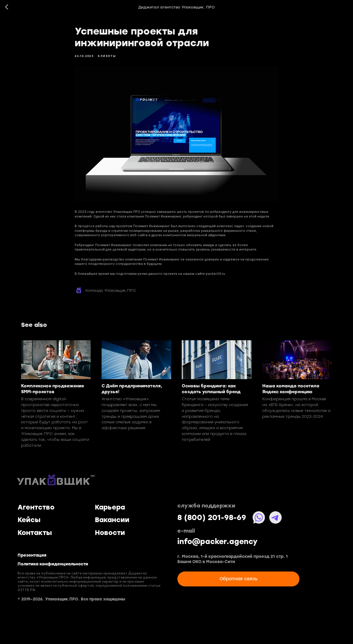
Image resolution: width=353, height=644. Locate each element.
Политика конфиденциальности (53, 564)
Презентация (32, 555)
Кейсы (29, 520)
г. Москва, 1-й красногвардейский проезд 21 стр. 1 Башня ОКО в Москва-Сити (233, 559)
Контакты (35, 533)
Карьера (110, 507)
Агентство (36, 507)
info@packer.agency (217, 542)
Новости (110, 533)
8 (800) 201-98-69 (212, 518)
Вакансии (112, 520)
